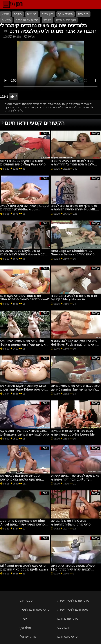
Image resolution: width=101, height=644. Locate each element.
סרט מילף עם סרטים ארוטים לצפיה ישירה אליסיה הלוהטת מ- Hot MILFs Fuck (75, 209)
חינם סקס (64, 628)
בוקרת (18, 14)
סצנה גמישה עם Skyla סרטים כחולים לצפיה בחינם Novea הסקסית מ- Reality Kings (24, 254)
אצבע (5, 14)
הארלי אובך (65, 14)
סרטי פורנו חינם (68, 619)
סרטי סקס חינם (67, 637)
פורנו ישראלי (28, 637)
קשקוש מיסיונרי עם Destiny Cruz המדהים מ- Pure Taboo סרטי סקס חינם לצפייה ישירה (24, 389)
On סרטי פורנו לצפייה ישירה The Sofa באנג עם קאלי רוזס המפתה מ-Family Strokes (24, 344)
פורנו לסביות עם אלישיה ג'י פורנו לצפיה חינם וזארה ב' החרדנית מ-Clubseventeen (72, 164)
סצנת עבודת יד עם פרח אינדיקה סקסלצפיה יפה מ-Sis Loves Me (73, 433)
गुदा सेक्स (25, 628)
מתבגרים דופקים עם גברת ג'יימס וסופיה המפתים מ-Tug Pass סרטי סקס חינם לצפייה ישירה (23, 164)
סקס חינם (26, 601)
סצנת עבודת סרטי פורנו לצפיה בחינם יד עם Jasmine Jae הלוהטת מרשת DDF (75, 389)
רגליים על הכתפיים (27, 20)
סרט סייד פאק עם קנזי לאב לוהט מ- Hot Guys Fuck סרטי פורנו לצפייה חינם (75, 344)
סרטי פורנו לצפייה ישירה (73, 601)
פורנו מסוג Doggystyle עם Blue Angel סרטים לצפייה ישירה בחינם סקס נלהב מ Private (23, 524)
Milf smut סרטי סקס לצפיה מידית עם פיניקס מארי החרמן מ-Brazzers (24, 568)
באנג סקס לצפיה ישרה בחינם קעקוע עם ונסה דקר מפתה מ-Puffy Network (75, 479)
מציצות (6, 20)
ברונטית (32, 14)
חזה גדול (83, 14)
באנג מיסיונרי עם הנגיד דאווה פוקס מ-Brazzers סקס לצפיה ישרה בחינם (24, 433)
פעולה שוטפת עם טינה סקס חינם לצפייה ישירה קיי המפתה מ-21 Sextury (73, 569)
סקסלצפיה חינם (66, 20)
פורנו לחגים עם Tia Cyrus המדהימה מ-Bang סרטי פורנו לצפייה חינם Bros (71, 524)
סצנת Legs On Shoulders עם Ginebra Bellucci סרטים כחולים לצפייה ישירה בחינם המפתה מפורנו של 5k (74, 256)
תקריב (47, 20)
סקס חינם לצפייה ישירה (73, 610)
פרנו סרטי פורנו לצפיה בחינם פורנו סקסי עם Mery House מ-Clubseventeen (74, 299)
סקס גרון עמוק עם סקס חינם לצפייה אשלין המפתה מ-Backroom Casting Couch (24, 209)
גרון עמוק (47, 14)
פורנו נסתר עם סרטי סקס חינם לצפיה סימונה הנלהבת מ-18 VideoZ (24, 298)
